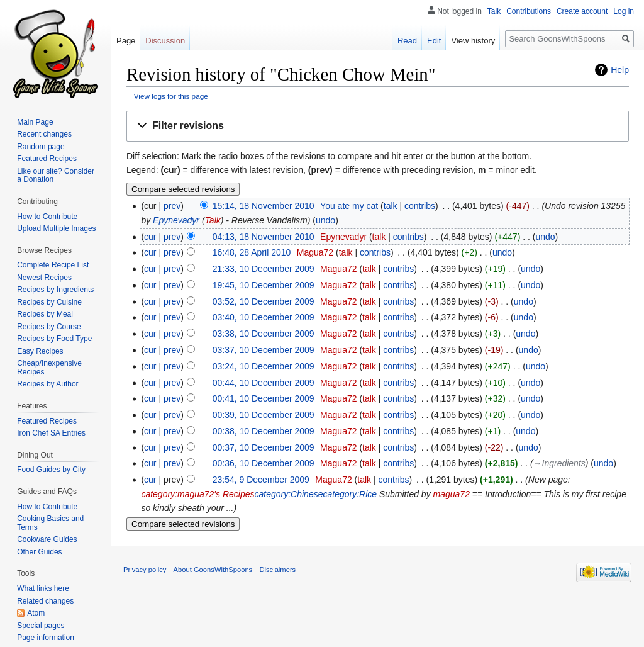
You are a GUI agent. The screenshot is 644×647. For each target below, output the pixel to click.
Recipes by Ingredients (55, 290)
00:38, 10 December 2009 (264, 431)
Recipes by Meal (45, 314)
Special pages (41, 626)
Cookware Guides (47, 539)
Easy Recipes (40, 351)
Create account (582, 11)
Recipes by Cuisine (49, 302)
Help (620, 70)
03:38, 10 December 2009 (264, 334)
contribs (420, 206)
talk (391, 206)
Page (126, 41)
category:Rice (350, 494)
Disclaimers (277, 570)
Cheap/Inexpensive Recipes (49, 368)
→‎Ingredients (559, 463)
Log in (624, 11)
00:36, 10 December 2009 (264, 463)
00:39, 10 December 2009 (264, 415)
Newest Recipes (44, 278)
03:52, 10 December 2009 (264, 301)
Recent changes (44, 134)
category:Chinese (289, 494)
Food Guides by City (51, 470)
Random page (41, 147)
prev (172, 206)
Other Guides (39, 552)
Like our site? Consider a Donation (56, 176)
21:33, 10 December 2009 (264, 269)
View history (473, 41)
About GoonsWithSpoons (213, 570)
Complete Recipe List (53, 265)
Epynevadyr (176, 220)
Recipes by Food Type (54, 339)
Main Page (35, 122)
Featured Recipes (47, 159)
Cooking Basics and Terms (50, 523)
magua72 (452, 494)
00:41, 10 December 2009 (264, 398)
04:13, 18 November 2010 (264, 237)
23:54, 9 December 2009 (261, 480)
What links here (43, 588)
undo (325, 220)
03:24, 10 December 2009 (264, 366)
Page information (46, 638)
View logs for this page (171, 96)
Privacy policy (145, 570)
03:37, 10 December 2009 (264, 350)
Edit (434, 41)
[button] (378, 126)
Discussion (165, 41)
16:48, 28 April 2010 (252, 252)
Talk (213, 220)
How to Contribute (47, 217)
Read (407, 41)
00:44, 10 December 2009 (264, 383)
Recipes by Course (49, 327)
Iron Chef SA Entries (51, 433)
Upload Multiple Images (56, 228)
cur (150, 237)
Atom (36, 613)
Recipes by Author (47, 384)
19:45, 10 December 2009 (264, 285)
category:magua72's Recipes (197, 494)
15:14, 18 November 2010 (264, 206)
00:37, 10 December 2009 (264, 447)
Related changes (45, 601)
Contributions (529, 11)
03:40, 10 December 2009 (264, 317)
